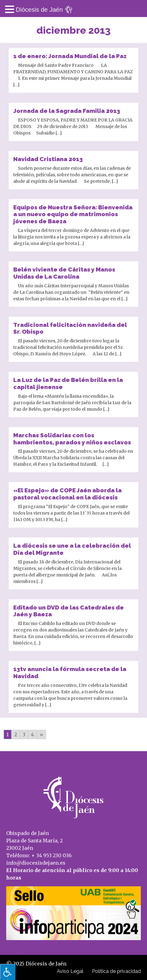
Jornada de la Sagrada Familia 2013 (67, 111)
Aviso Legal (70, 971)
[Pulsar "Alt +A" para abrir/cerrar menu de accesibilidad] (8, 972)
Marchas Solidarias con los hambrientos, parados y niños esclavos (72, 439)
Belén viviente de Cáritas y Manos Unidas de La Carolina (64, 273)
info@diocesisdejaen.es (36, 863)
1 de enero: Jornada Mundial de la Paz (70, 56)
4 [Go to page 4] (32, 734)
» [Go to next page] (41, 734)
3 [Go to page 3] (24, 734)
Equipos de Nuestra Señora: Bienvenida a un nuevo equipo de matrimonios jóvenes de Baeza (73, 214)
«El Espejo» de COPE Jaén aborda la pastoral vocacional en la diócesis (67, 494)
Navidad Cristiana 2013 (48, 159)
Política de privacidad (116, 971)
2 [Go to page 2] (16, 734)
